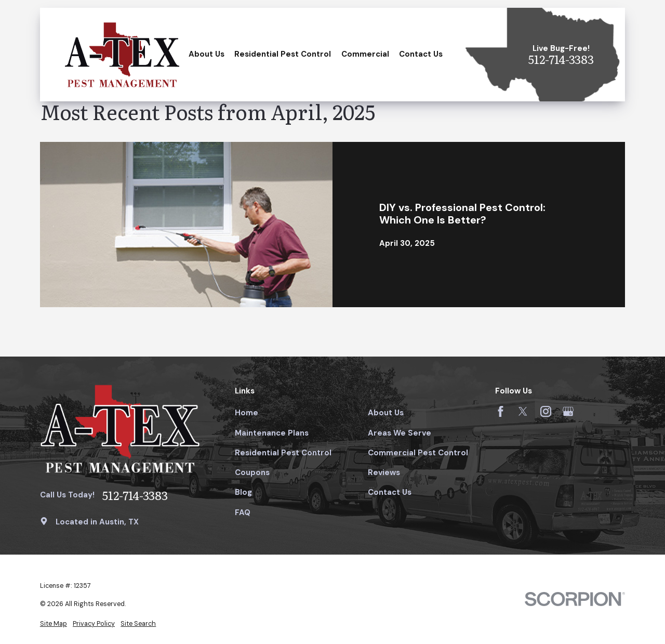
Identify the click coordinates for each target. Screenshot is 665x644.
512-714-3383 (561, 60)
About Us (386, 413)
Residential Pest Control (283, 453)
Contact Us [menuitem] (421, 54)
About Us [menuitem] (207, 54)
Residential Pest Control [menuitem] (283, 54)
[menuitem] (54, 624)
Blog (243, 492)
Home (247, 413)
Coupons (252, 472)
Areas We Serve (400, 433)
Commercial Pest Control (418, 453)
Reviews (384, 472)
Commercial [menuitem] (365, 54)
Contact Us (390, 492)
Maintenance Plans (272, 433)
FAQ (243, 512)
